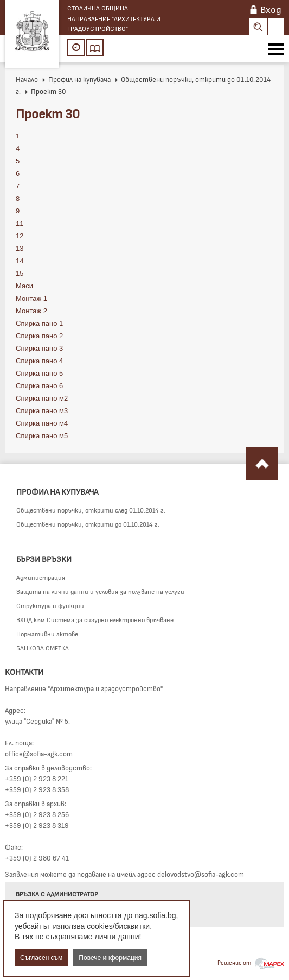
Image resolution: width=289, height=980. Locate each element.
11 (20, 223)
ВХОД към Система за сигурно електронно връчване (95, 619)
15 (20, 273)
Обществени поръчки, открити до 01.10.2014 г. (88, 524)
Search (258, 27)
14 (20, 261)
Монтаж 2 (31, 311)
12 (20, 236)
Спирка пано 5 (39, 373)
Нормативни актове (47, 634)
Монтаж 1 (31, 298)
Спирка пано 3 (39, 348)
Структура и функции (50, 605)
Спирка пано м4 (42, 423)
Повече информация (110, 958)
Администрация (41, 577)
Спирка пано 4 (39, 361)
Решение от (251, 962)
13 (20, 248)
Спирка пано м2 (42, 398)
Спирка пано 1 (39, 323)
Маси (24, 286)
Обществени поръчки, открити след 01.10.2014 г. (91, 510)
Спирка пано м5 (42, 436)
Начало (27, 79)
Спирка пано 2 (39, 336)
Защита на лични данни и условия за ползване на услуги (100, 591)
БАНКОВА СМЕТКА (43, 648)
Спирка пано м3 (42, 411)
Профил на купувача (76, 79)
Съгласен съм (41, 958)
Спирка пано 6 (39, 386)
